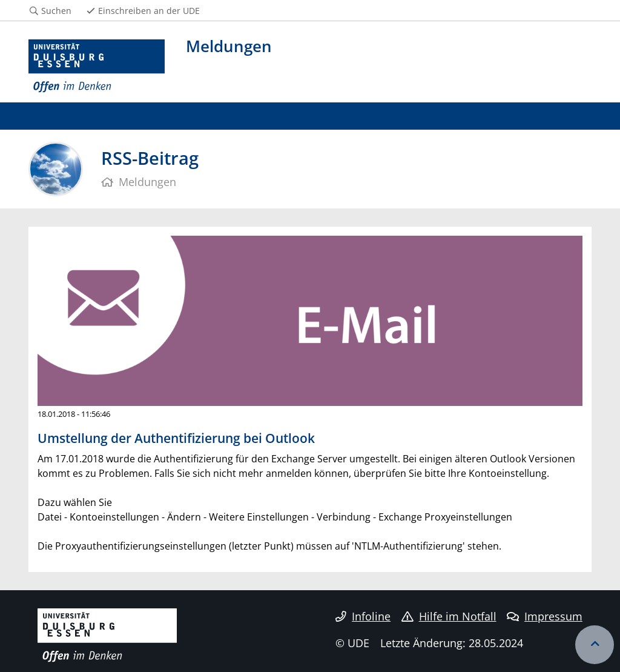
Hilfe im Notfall (449, 616)
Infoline (363, 616)
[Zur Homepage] (97, 66)
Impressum (545, 616)
